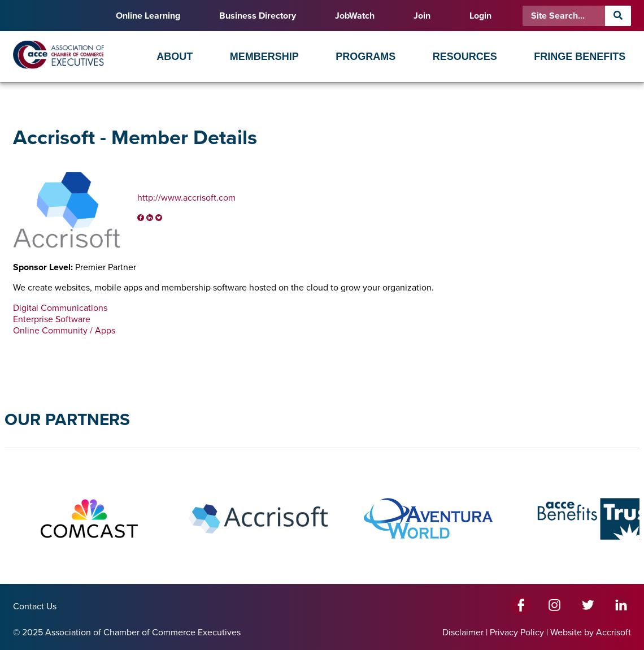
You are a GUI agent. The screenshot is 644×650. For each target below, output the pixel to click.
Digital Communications (60, 308)
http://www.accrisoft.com (186, 198)
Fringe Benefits (580, 57)
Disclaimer (463, 632)
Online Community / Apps (64, 331)
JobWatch (355, 16)
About (175, 57)
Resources (465, 57)
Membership (264, 57)
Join (422, 16)
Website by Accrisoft (591, 632)
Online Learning (148, 16)
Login (480, 16)
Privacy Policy (517, 632)
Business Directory (258, 16)
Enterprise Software (52, 319)
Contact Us (35, 606)
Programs (365, 57)
